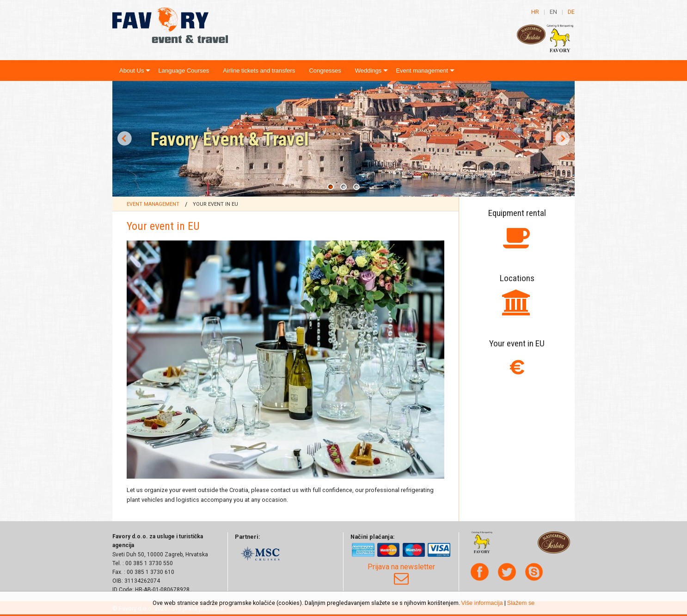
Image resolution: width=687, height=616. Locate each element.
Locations (517, 278)
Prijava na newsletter (401, 574)
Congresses (325, 71)
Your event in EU (215, 204)
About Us (132, 71)
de (571, 12)
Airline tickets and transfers (259, 71)
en (553, 12)
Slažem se (521, 603)
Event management (422, 71)
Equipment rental (517, 213)
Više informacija (482, 603)
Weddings (368, 71)
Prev (124, 139)
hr (535, 12)
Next (563, 139)
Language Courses (184, 71)
